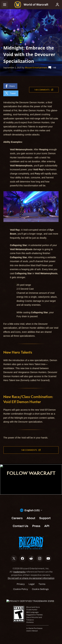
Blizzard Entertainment (36, 68)
